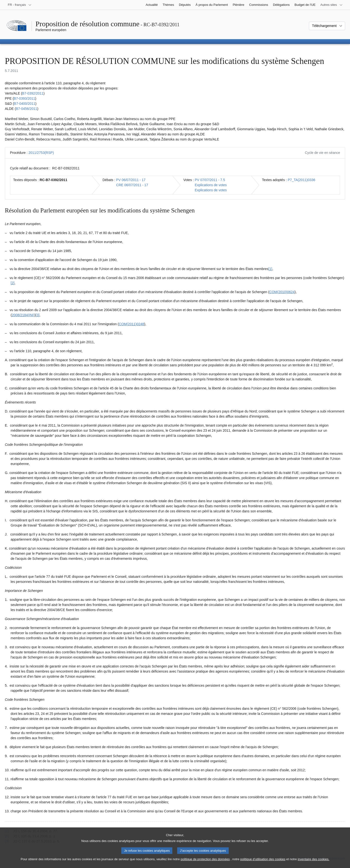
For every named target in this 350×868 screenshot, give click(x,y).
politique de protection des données (205, 864)
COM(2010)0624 (282, 292)
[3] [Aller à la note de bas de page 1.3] (38, 315)
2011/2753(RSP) (41, 153)
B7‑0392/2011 (33, 93)
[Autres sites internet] (332, 5)
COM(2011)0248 (131, 324)
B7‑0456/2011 (26, 109)
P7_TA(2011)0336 (302, 180)
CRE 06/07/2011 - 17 (132, 185)
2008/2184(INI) (23, 315)
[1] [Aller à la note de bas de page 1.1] (270, 269)
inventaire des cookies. (314, 864)
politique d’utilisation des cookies (263, 864)
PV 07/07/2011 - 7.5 (210, 180)
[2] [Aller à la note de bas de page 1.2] (13, 283)
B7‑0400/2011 (25, 104)
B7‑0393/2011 (25, 98)
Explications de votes (211, 185)
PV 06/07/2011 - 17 (131, 180)
